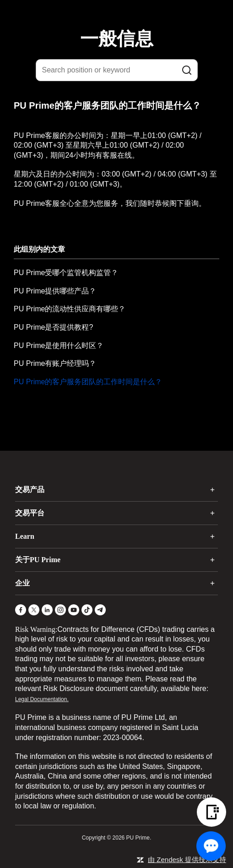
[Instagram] (60, 610)
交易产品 (30, 489)
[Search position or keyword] (117, 70)
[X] (34, 610)
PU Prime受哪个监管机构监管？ (66, 273)
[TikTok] (87, 610)
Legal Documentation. (42, 699)
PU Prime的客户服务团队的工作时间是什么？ (88, 382)
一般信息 (117, 39)
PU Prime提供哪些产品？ (55, 291)
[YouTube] (74, 610)
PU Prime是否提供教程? (53, 327)
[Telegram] (100, 610)
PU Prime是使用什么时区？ (59, 346)
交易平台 (30, 513)
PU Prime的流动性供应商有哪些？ (70, 309)
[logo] (122, 13)
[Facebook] (21, 610)
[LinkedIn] (47, 610)
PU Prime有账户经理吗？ (55, 363)
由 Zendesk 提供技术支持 (187, 860)
